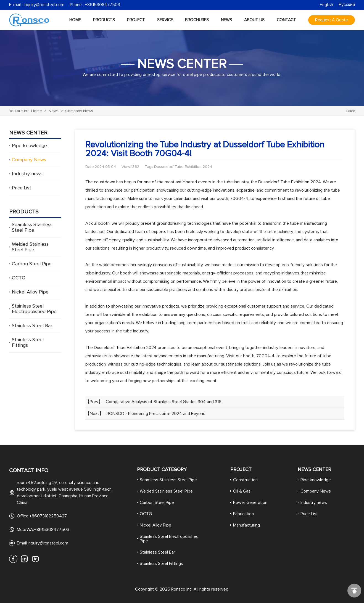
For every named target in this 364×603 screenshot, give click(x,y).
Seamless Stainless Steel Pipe (168, 480)
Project (136, 20)
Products (104, 20)
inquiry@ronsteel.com (44, 5)
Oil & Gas (242, 491)
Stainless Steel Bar (32, 326)
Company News (79, 111)
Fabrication (243, 514)
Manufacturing (246, 525)
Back (351, 111)
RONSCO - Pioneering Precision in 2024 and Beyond (156, 414)
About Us (254, 20)
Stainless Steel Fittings (161, 564)
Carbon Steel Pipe (32, 264)
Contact (286, 20)
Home (75, 20)
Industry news (27, 174)
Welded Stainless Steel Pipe (166, 491)
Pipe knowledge (29, 146)
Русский (347, 5)
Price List (22, 188)
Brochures (197, 20)
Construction (245, 480)
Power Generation (250, 503)
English (326, 5)
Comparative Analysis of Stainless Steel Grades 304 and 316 (164, 402)
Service (165, 20)
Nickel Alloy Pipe (30, 292)
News (226, 20)
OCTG (19, 278)
